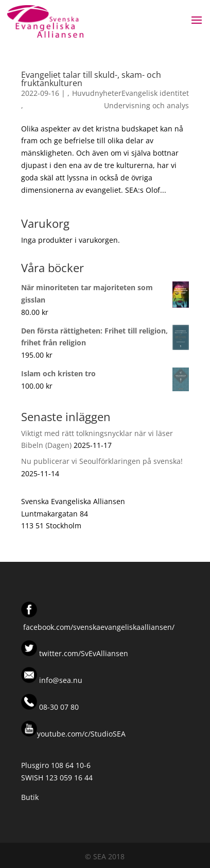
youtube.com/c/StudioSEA (73, 734)
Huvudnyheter (97, 93)
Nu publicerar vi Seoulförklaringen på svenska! (102, 461)
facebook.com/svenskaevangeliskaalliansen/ (99, 627)
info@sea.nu (60, 680)
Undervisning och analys (146, 105)
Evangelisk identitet (155, 93)
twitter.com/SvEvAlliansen (83, 653)
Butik (30, 797)
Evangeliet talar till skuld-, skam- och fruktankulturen (91, 79)
